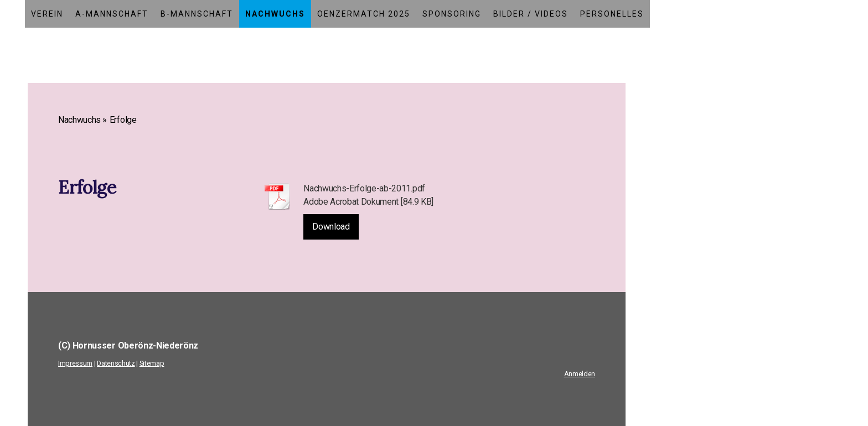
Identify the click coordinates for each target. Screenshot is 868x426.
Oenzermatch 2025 (364, 14)
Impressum (75, 363)
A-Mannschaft (112, 14)
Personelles (612, 14)
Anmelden (580, 374)
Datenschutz (116, 363)
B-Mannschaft (197, 14)
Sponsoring (452, 14)
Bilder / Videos (531, 14)
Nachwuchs (275, 14)
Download (331, 227)
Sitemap (152, 363)
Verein (47, 14)
